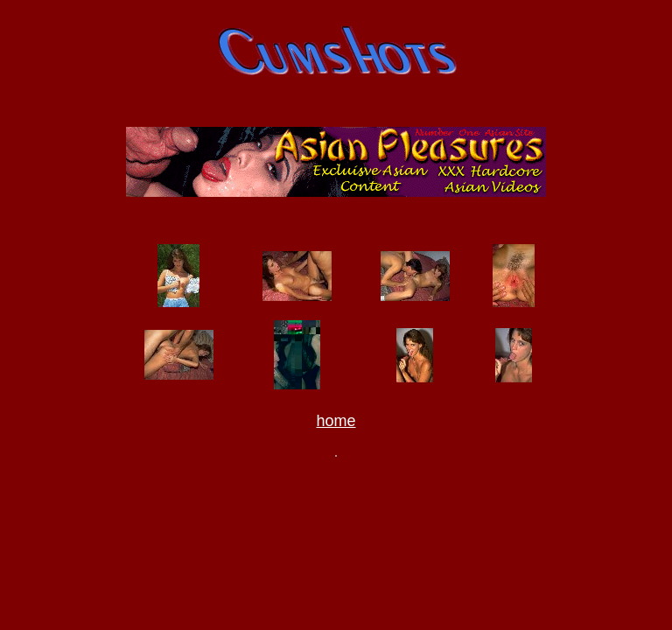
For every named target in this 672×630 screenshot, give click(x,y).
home (336, 423)
